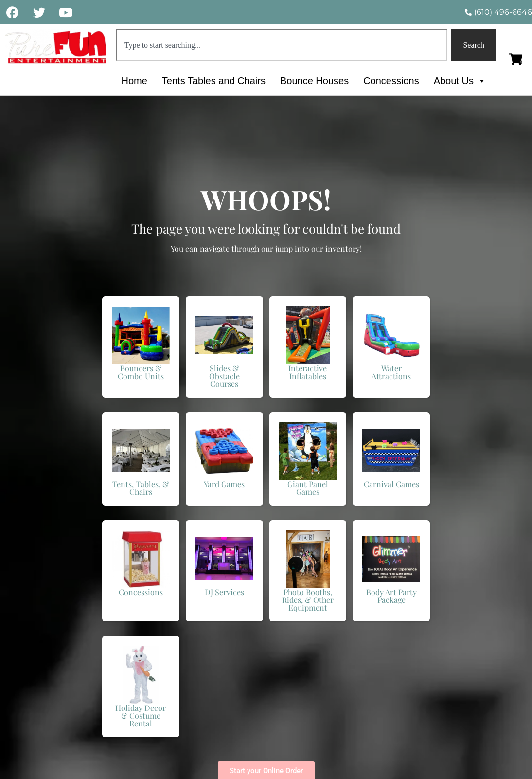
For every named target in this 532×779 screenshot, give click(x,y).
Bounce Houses (314, 81)
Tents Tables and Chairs (214, 81)
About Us (460, 81)
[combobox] (282, 45)
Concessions (391, 81)
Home (134, 81)
